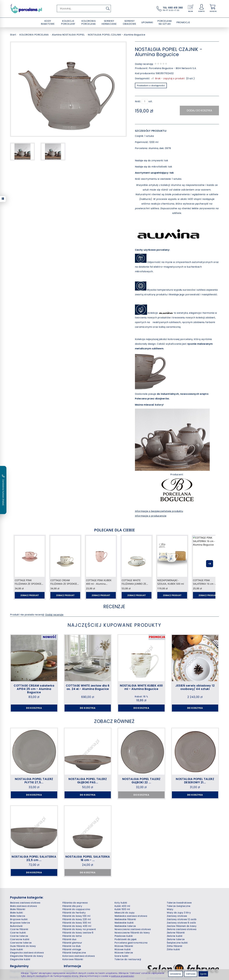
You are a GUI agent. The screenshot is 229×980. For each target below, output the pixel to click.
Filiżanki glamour (72, 943)
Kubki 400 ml (122, 906)
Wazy (170, 909)
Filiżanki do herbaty (74, 913)
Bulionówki (16, 926)
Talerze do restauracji (128, 959)
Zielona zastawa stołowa (182, 929)
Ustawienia (175, 974)
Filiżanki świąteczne (74, 953)
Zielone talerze (176, 939)
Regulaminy (19, 966)
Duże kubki (17, 949)
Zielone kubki (175, 936)
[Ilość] (145, 102)
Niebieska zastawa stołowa (131, 916)
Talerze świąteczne (179, 906)
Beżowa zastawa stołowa (25, 903)
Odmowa (191, 974)
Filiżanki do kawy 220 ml (77, 919)
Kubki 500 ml (122, 909)
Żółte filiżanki (175, 946)
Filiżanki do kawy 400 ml (77, 926)
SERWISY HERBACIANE (109, 22)
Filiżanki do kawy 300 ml (77, 923)
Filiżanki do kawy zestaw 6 (78, 933)
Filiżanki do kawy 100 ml (76, 916)
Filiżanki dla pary (72, 906)
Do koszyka (34, 708)
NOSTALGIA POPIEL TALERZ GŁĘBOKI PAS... (88, 781)
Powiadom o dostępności (151, 85)
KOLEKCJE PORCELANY (68, 22)
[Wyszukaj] (108, 8)
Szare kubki (121, 956)
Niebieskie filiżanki (125, 919)
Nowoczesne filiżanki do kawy (132, 933)
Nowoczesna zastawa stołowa (133, 929)
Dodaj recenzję (54, 615)
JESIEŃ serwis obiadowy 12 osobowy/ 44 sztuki (195, 687)
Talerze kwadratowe (179, 903)
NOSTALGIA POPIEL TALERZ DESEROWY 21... (195, 781)
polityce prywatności (123, 976)
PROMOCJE (183, 22)
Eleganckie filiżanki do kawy (27, 956)
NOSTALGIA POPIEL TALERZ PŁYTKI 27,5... (34, 781)
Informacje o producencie (151, 516)
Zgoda (203, 974)
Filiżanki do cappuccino (76, 909)
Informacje (73, 966)
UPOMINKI (147, 22)
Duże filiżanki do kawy (23, 946)
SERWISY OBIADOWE (130, 22)
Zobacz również (114, 721)
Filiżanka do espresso (75, 903)
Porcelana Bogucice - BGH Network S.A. (173, 68)
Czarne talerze (19, 936)
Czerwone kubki (20, 939)
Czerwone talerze (21, 943)
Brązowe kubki (19, 919)
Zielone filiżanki (176, 933)
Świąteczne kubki (177, 943)
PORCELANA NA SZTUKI (165, 22)
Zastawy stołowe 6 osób (181, 923)
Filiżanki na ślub (72, 946)
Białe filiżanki (18, 909)
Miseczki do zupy (125, 913)
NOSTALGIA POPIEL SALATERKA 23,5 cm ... (34, 858)
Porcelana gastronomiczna (131, 943)
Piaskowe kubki (124, 936)
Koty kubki (121, 903)
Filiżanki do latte (72, 936)
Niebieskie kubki (124, 923)
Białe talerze (18, 916)
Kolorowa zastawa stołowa (79, 956)
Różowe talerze (124, 953)
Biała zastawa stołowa (23, 906)
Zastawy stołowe (177, 916)
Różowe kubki (123, 949)
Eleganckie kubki (20, 959)
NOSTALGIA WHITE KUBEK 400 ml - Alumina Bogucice (141, 687)
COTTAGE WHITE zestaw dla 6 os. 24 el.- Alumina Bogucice (88, 687)
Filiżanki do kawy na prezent (79, 929)
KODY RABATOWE (48, 22)
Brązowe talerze (20, 923)
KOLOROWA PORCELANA (89, 22)
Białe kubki (16, 913)
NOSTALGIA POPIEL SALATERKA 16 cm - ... (88, 858)
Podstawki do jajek (126, 939)
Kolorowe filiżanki (73, 959)
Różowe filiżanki (124, 946)
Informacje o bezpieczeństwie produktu (159, 511)
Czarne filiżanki (19, 929)
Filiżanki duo (69, 939)
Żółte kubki (173, 949)
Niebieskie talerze (125, 926)
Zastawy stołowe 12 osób (182, 919)
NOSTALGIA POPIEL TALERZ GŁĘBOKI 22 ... (141, 781)
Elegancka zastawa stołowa (27, 953)
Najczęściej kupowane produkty (114, 625)
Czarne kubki (18, 933)
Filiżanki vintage (72, 949)
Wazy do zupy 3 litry (179, 913)
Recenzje (114, 606)
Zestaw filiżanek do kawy (182, 926)
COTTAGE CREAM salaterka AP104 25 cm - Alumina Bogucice (34, 689)
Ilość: (138, 101)
